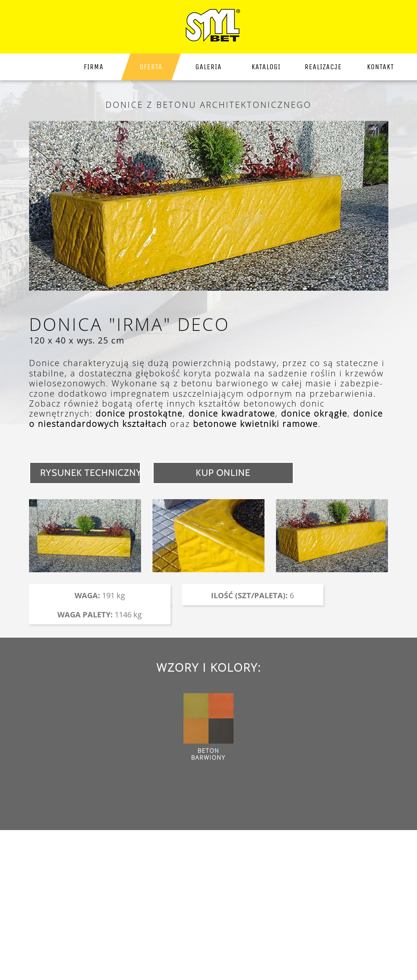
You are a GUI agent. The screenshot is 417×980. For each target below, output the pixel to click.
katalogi (266, 67)
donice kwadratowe (232, 413)
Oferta (151, 67)
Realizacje (323, 67)
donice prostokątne (139, 413)
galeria (208, 67)
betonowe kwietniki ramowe (256, 423)
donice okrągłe (314, 413)
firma (94, 67)
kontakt (380, 67)
